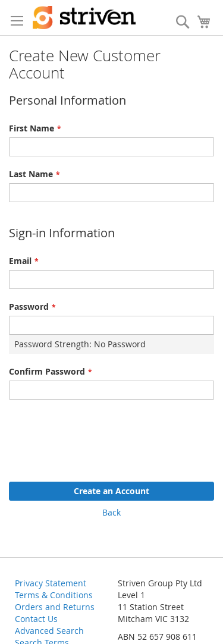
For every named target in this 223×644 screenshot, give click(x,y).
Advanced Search (49, 631)
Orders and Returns (55, 607)
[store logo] (84, 18)
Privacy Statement (51, 583)
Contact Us (36, 619)
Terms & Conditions (54, 595)
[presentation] (99, 435)
